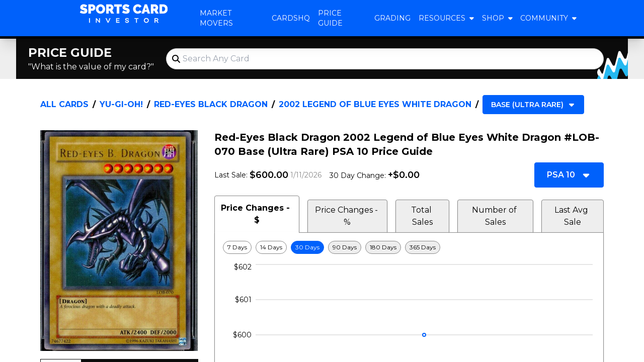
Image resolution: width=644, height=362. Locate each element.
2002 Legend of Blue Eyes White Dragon (375, 104)
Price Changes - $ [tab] (257, 214)
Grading (392, 18)
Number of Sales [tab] (495, 216)
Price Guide (330, 18)
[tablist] (409, 214)
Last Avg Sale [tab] (572, 216)
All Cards (64, 104)
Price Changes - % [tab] (347, 216)
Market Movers (216, 18)
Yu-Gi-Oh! (121, 104)
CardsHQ (291, 18)
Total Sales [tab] (422, 216)
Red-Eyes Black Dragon (211, 104)
